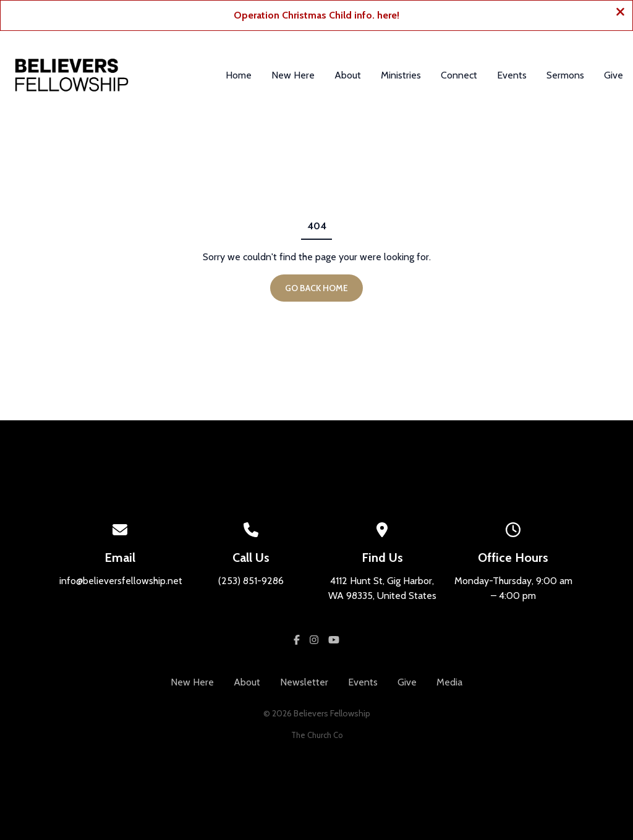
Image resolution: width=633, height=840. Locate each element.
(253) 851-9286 (251, 581)
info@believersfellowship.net (121, 581)
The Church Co (317, 735)
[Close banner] (620, 13)
